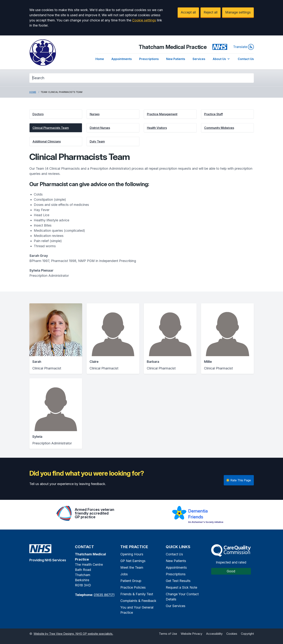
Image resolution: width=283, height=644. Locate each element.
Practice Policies (133, 587)
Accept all (188, 12)
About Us (222, 59)
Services (199, 59)
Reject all (211, 12)
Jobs (124, 574)
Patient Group (131, 581)
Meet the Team (132, 567)
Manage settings (238, 12)
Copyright (247, 634)
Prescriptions (149, 59)
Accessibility (214, 634)
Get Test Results (178, 581)
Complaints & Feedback (138, 601)
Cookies (232, 634)
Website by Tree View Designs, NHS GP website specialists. (73, 634)
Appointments (122, 59)
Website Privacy (192, 634)
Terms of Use (168, 634)
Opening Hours (132, 554)
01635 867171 (104, 595)
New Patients (176, 59)
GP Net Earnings (133, 561)
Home (100, 59)
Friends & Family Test (137, 594)
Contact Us (246, 59)
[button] (56, 114)
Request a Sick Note (181, 587)
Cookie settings (144, 20)
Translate (243, 47)
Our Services (176, 606)
